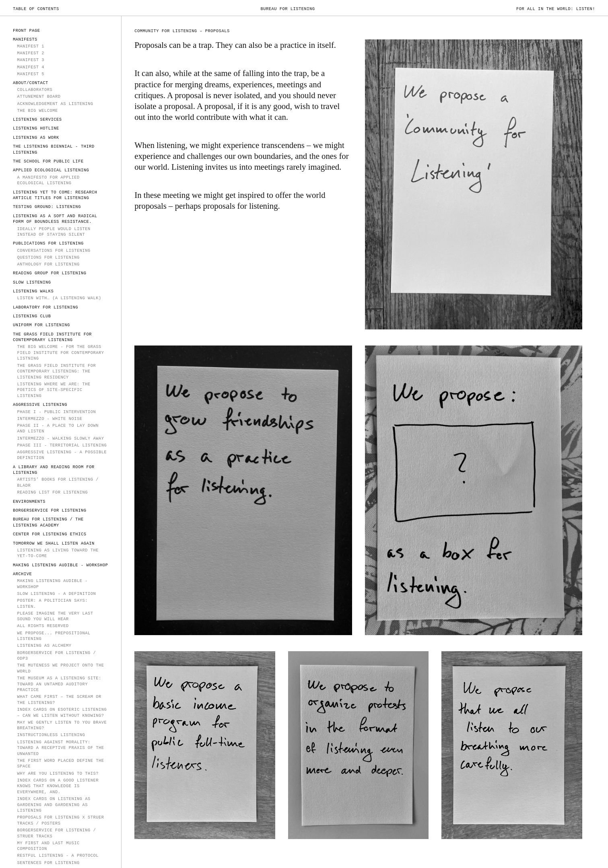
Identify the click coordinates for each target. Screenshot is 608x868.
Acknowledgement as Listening (55, 104)
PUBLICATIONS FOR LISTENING (48, 243)
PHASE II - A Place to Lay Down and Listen (58, 429)
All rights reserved (43, 626)
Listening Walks (33, 291)
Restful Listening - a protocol (58, 856)
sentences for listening (48, 863)
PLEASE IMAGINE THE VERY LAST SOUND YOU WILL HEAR (55, 616)
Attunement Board (39, 97)
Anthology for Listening (48, 264)
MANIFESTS (25, 39)
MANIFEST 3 (31, 60)
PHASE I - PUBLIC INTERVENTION (56, 412)
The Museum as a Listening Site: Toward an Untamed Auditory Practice (59, 684)
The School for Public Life (48, 161)
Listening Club (32, 316)
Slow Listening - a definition (56, 594)
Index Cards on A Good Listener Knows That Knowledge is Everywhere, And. (58, 786)
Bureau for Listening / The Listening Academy (48, 522)
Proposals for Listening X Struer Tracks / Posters (60, 820)
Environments (29, 502)
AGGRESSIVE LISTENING (40, 405)
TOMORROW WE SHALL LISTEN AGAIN (54, 543)
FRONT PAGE (27, 31)
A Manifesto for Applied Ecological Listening (48, 180)
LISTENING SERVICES (37, 119)
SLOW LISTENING (32, 282)
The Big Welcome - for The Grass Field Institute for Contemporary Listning (60, 353)
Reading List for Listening (52, 492)
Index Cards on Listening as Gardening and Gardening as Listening (54, 805)
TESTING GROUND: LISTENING (47, 207)
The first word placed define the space (60, 764)
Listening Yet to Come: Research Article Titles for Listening (55, 195)
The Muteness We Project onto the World (60, 668)
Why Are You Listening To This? (58, 773)
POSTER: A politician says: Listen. (52, 604)
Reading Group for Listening (49, 273)
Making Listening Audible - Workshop (60, 565)
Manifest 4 (31, 67)
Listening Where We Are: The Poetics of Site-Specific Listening (54, 390)
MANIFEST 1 (31, 46)
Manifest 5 (31, 74)
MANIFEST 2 (31, 53)
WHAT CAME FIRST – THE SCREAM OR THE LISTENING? (59, 700)
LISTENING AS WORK (36, 138)
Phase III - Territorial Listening (62, 445)
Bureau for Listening (288, 9)
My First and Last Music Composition (48, 846)
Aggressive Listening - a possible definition (62, 455)
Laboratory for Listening (45, 307)
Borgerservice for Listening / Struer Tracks (56, 833)
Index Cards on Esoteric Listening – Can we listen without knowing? (62, 713)
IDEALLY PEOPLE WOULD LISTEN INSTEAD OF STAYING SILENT (54, 232)
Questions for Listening (48, 257)
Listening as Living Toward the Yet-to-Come (58, 553)
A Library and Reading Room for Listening (54, 470)
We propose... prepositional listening (54, 636)
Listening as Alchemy (44, 646)
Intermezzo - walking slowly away (60, 438)
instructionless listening (51, 735)
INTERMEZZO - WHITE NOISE (49, 419)
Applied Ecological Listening (51, 170)
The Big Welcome (37, 111)
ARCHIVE (22, 574)
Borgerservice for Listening (49, 510)
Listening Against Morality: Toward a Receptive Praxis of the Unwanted (60, 748)
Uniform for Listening (41, 325)
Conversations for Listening (54, 251)
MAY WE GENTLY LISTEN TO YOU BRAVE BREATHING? (62, 725)
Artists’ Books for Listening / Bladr (58, 482)
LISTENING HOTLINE (36, 128)
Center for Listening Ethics (49, 534)
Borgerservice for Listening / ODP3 (56, 656)
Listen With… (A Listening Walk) (59, 298)
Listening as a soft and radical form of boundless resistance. (55, 219)
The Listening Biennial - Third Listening (54, 149)
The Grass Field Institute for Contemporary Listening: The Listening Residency (56, 371)
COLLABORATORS (35, 90)
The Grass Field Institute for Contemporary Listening (52, 337)
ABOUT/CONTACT (31, 83)
